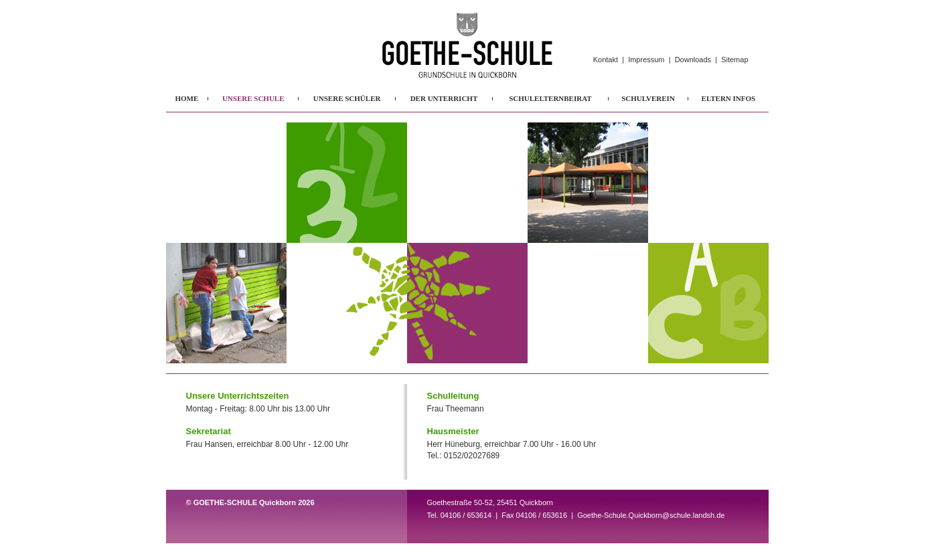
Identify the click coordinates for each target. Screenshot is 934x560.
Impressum (646, 60)
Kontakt (606, 60)
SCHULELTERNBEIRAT (550, 98)
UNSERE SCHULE (253, 98)
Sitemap (734, 60)
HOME (186, 98)
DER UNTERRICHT (444, 98)
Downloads (693, 60)
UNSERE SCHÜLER (347, 98)
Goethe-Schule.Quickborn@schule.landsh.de (651, 515)
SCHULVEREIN (648, 98)
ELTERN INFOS (729, 98)
